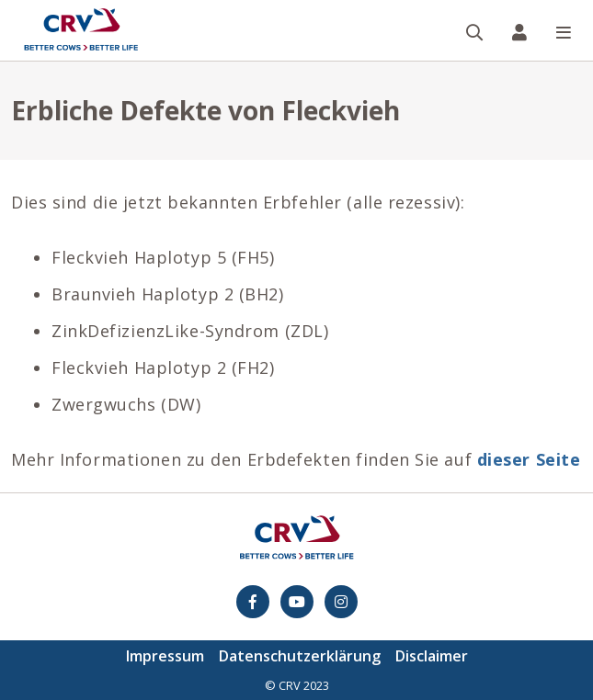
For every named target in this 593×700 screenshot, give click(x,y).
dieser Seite (529, 459)
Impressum (165, 656)
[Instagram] (341, 602)
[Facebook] (253, 602)
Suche (482, 1)
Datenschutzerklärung (300, 656)
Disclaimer (432, 656)
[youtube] (297, 602)
